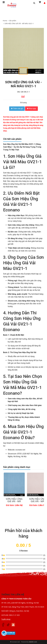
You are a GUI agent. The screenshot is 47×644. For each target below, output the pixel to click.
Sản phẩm (13, 21)
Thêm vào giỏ (17, 108)
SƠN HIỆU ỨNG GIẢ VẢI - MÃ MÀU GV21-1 (19, 23)
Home (5, 21)
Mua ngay (31, 108)
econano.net (20, 450)
